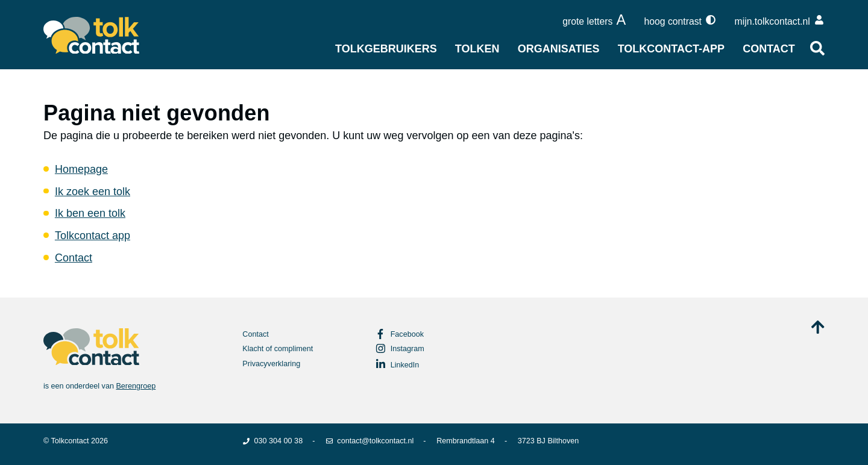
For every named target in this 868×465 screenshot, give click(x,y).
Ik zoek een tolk (93, 192)
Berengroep (136, 386)
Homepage (81, 169)
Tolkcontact (70, 441)
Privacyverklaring (271, 364)
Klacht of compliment (278, 349)
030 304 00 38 (272, 441)
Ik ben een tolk (90, 213)
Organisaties (559, 49)
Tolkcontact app (93, 236)
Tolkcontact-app (671, 49)
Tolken (477, 49)
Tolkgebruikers (386, 49)
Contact (769, 49)
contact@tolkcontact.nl (370, 441)
